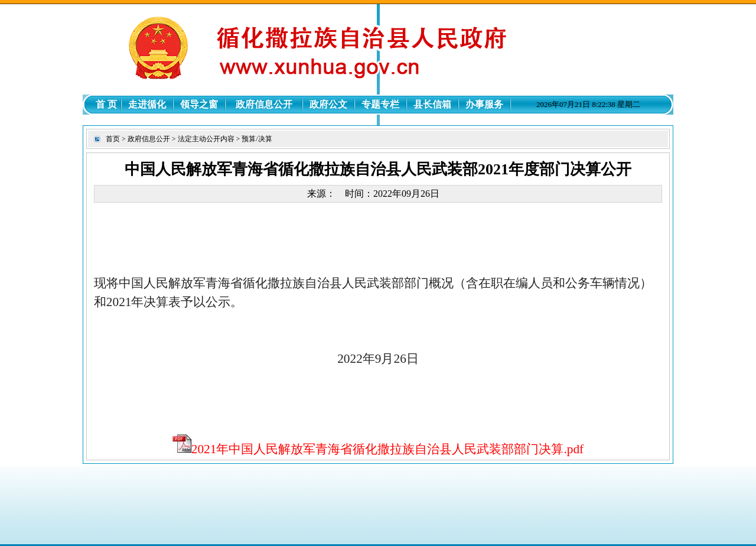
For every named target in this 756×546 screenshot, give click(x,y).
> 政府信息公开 (145, 139)
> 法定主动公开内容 (202, 139)
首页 (113, 139)
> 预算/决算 (253, 139)
